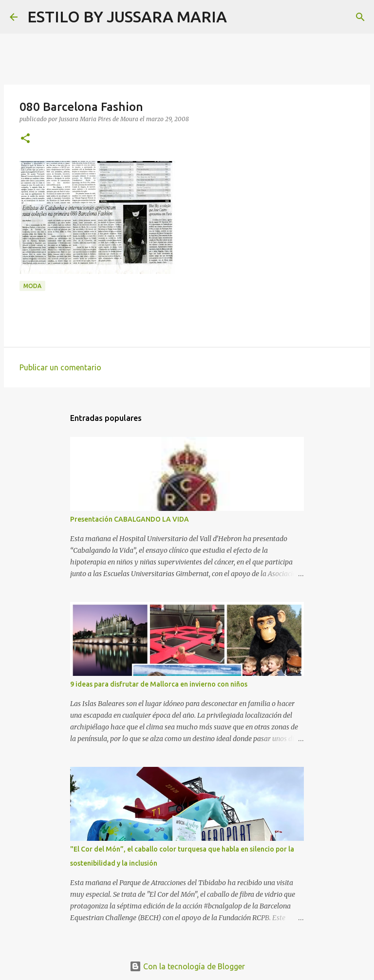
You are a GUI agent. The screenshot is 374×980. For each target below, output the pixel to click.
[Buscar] (241, 17)
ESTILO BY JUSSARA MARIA (127, 17)
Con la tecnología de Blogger (187, 966)
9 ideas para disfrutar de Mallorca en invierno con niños (159, 684)
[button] (25, 139)
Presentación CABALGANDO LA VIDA (130, 519)
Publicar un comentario (60, 367)
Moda (32, 286)
